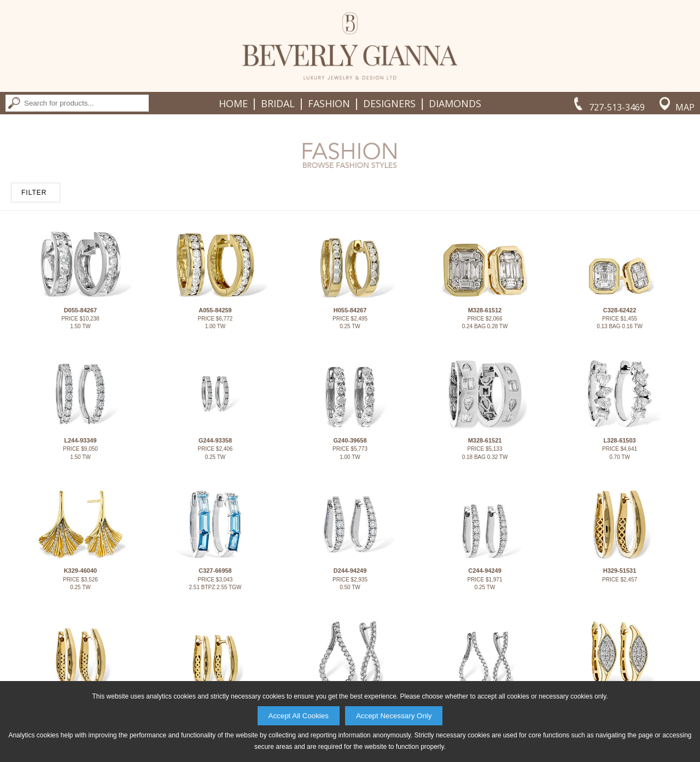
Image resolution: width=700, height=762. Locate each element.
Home (233, 103)
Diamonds (455, 103)
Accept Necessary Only (394, 716)
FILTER (34, 193)
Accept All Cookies (299, 716)
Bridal (278, 103)
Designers (389, 103)
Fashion (329, 103)
